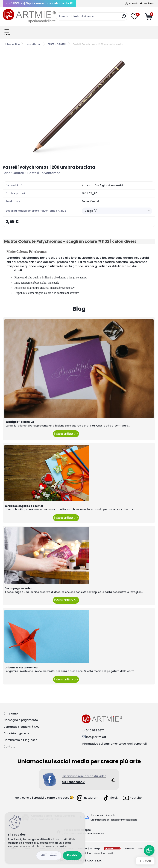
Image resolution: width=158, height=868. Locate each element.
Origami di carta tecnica (21, 668)
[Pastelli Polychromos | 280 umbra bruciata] (79, 106)
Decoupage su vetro (18, 588)
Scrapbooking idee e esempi (24, 506)
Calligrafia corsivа (20, 422)
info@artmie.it (96, 737)
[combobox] (117, 211)
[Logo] (29, 16)
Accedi (133, 4)
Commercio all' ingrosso (20, 740)
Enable (72, 855)
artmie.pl (95, 849)
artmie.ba (129, 849)
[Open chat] (149, 850)
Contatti (10, 747)
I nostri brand (34, 44)
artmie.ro (144, 849)
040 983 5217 (95, 730)
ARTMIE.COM (112, 849)
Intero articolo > (66, 434)
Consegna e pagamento (21, 720)
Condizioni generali (17, 733)
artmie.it (108, 853)
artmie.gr (94, 853)
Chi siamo (11, 714)
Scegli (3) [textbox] (91, 211)
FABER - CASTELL (57, 44)
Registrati (149, 4)
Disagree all (49, 856)
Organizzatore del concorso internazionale (114, 820)
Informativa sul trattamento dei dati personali (114, 744)
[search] (124, 18)
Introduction (12, 44)
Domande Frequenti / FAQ (21, 727)
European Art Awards (103, 815)
